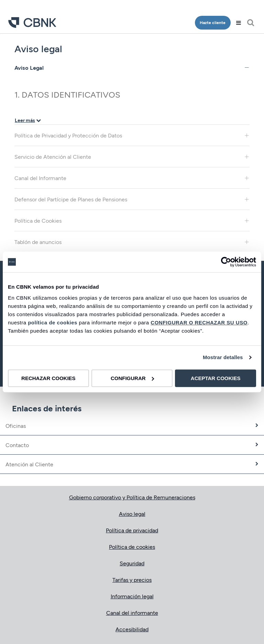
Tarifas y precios (132, 580)
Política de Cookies (132, 220)
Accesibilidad (132, 629)
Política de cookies (132, 547)
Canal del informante (132, 613)
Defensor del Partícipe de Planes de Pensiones (132, 199)
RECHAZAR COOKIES (48, 378)
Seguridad (132, 563)
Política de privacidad (132, 530)
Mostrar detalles (223, 357)
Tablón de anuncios (132, 242)
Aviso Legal (132, 68)
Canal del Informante (132, 178)
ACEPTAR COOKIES (216, 378)
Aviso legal (132, 514)
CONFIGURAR (132, 378)
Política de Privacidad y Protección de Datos (132, 135)
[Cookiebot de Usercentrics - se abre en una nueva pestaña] (226, 262)
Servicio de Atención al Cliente (132, 157)
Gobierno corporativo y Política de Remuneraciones (132, 497)
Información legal (132, 596)
